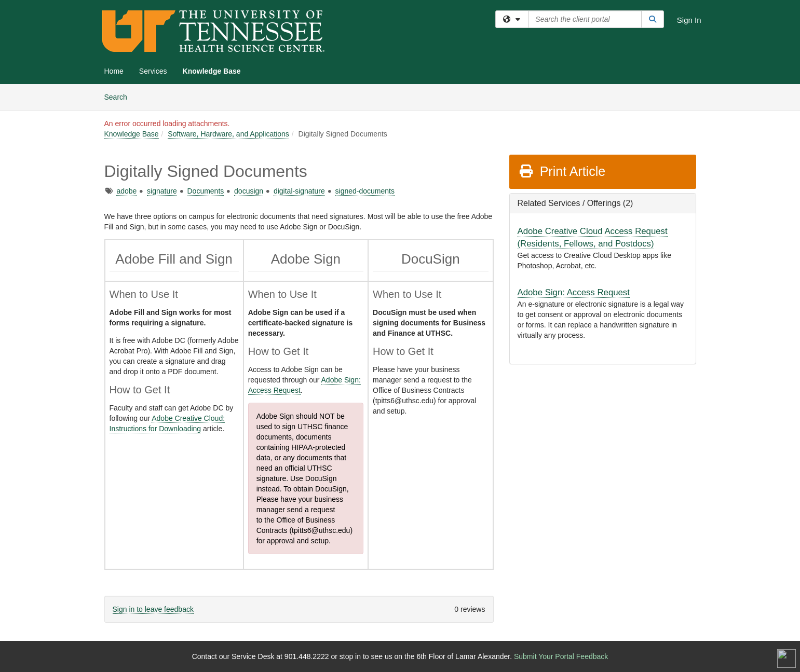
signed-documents (365, 191)
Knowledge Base (212, 71)
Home (114, 71)
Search (120, 96)
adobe (126, 191)
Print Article (562, 171)
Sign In (689, 20)
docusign (249, 191)
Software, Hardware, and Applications (228, 134)
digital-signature (299, 191)
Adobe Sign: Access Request (574, 292)
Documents (205, 191)
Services (153, 71)
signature (162, 191)
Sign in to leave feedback (153, 609)
